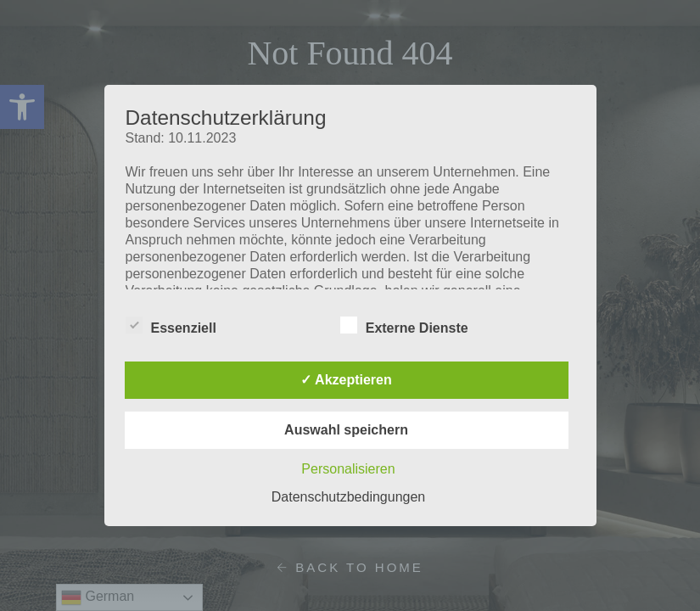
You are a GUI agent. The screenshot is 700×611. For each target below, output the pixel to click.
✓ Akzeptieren (346, 380)
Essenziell (171, 325)
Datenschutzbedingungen (348, 497)
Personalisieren (348, 469)
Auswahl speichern (346, 430)
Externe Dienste (404, 325)
